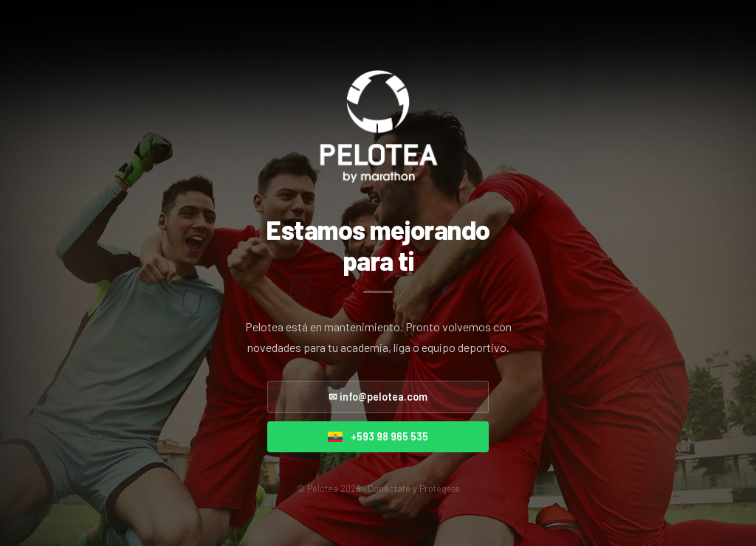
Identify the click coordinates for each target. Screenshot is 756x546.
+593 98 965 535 (378, 436)
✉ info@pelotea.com (378, 397)
